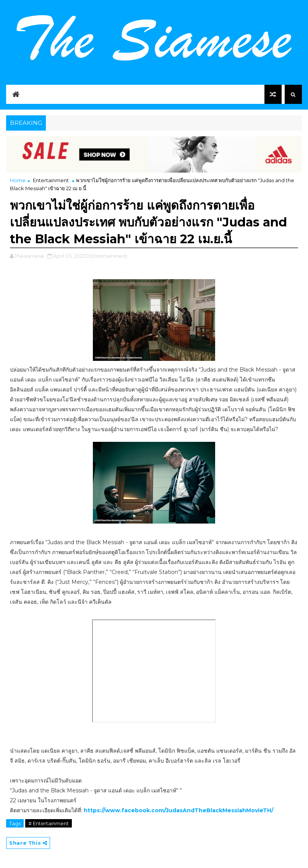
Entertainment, (110, 256)
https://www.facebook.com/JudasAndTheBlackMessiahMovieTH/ (178, 810)
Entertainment (51, 180)
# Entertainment (49, 823)
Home (18, 180)
